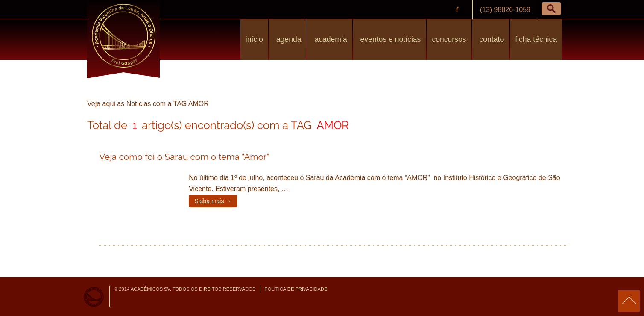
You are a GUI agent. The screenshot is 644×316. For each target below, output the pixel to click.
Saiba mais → (213, 201)
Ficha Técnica (536, 39)
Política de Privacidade (296, 289)
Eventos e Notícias (390, 39)
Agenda (288, 39)
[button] (551, 9)
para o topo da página (629, 301)
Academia (330, 39)
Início (254, 39)
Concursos (449, 39)
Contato (491, 39)
